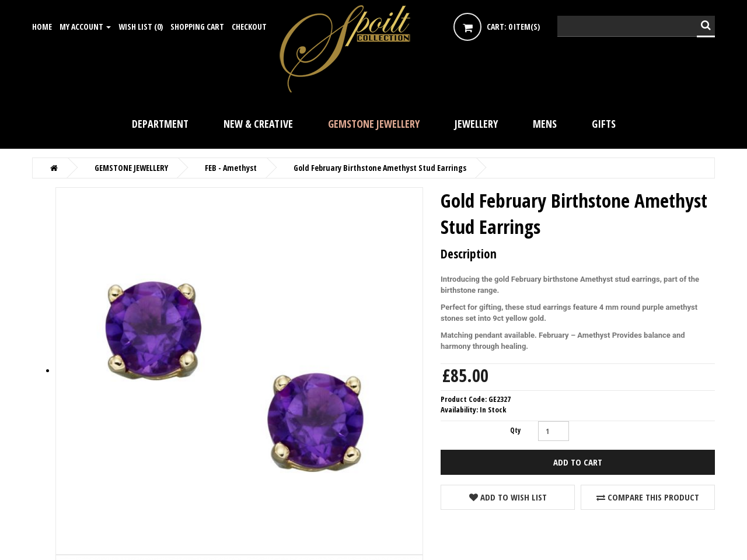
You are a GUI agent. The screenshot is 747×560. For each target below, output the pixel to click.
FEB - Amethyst (231, 168)
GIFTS (604, 124)
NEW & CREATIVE (258, 124)
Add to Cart (578, 462)
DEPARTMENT (160, 124)
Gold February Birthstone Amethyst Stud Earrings (380, 168)
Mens (545, 124)
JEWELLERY (476, 124)
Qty (515, 430)
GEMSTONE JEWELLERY (374, 124)
